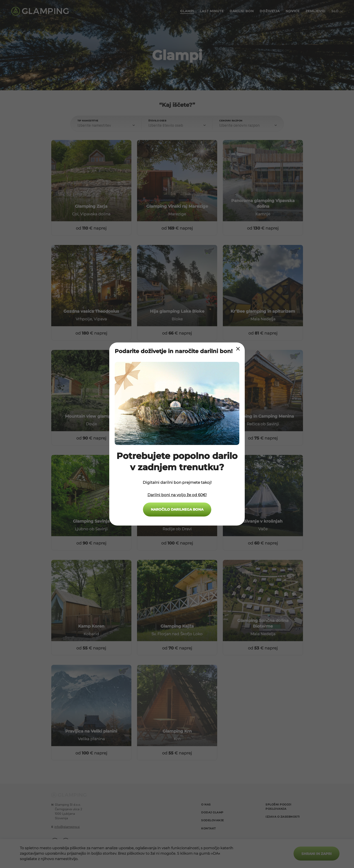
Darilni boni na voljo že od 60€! (177, 495)
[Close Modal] (238, 349)
